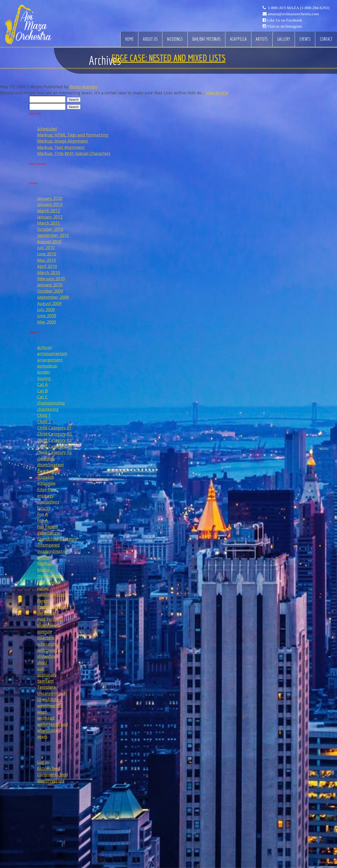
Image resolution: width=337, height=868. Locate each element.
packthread (48, 582)
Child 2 (44, 422)
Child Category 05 (54, 452)
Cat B (42, 391)
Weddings (175, 39)
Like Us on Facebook (285, 20)
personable (48, 613)
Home (129, 39)
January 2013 (50, 204)
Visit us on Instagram (284, 26)
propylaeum (49, 625)
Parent (44, 601)
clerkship (46, 459)
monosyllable (50, 576)
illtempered (48, 545)
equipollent (48, 502)
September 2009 (53, 297)
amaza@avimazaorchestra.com (293, 14)
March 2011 (49, 223)
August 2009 (49, 303)
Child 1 (44, 415)
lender (43, 557)
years (42, 736)
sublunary (47, 675)
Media (43, 570)
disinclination (50, 465)
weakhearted (50, 706)
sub (41, 669)
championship (51, 403)
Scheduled (47, 129)
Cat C (42, 397)
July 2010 (46, 248)
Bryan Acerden (84, 87)
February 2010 (51, 279)
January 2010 (50, 285)
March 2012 (49, 211)
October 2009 (50, 291)
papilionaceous (52, 594)
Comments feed (53, 774)
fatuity (44, 508)
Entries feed (49, 768)
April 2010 (47, 266)
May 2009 (47, 322)
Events (305, 39)
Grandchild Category (57, 539)
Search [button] (74, 100)
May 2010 (47, 260)
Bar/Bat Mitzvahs (206, 39)
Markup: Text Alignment (61, 147)
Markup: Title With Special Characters (74, 153)
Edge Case (47, 489)
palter (43, 588)
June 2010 (47, 254)
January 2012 (50, 217)
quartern (46, 638)
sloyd (42, 662)
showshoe (47, 656)
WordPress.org (51, 781)
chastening (48, 409)
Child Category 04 (54, 446)
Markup (45, 563)
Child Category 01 (54, 428)
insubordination (53, 551)
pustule (45, 632)
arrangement (50, 360)
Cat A (42, 384)
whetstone (48, 730)
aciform (45, 347)
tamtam (45, 681)
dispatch (46, 477)
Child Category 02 (54, 434)
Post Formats (50, 619)
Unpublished (50, 699)
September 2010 (53, 235)
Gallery (284, 39)
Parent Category (53, 607)
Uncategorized (51, 693)
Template (47, 687)
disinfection (49, 471)
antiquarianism (52, 353)
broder (44, 372)
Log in (43, 762)
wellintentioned (53, 724)
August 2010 (49, 242)
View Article (217, 93)
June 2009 (47, 316)
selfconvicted (50, 650)
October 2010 (50, 229)
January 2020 (50, 198)
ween (42, 712)
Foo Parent (48, 526)
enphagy (46, 496)
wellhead (46, 718)
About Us (150, 39)
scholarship (48, 644)
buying (44, 378)
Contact (326, 39)
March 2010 (49, 272)
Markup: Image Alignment (63, 141)
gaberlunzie (49, 533)
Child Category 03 (54, 440)
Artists (262, 39)
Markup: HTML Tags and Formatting (73, 135)
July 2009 (46, 309)
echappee (46, 483)
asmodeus (47, 366)
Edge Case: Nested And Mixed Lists (169, 58)
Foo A (42, 514)
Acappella (238, 39)
